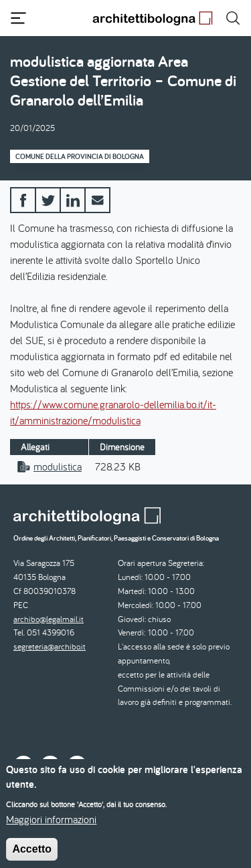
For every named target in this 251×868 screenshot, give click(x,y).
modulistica (58, 466)
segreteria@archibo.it (50, 646)
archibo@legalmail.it (49, 619)
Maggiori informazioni (51, 827)
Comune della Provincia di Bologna (80, 156)
